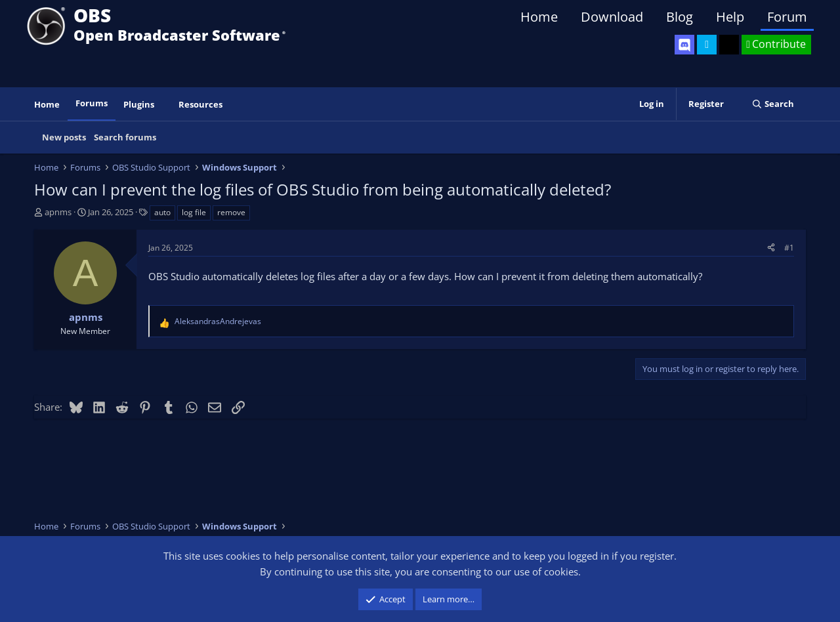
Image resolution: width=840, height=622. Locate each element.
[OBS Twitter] (707, 45)
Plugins (139, 104)
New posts (64, 137)
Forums (92, 103)
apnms (58, 212)
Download (612, 17)
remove (231, 212)
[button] (163, 105)
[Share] (771, 248)
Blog (680, 17)
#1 (789, 248)
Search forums (125, 137)
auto (162, 212)
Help (730, 17)
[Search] (773, 104)
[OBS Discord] (684, 45)
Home (539, 17)
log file (194, 212)
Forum (787, 17)
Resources (200, 104)
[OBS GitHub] (729, 45)
